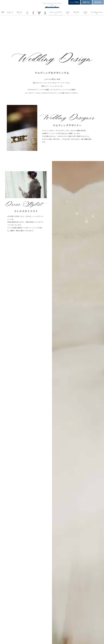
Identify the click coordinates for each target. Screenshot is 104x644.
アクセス (85, 13)
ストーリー (10, 13)
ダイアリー (19, 13)
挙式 (33, 13)
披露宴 (39, 13)
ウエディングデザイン (56, 13)
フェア (27, 13)
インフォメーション (97, 13)
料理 (45, 13)
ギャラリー (76, 13)
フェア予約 (74, 2)
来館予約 (86, 2)
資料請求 (98, 2)
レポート (68, 13)
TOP (3, 12)
